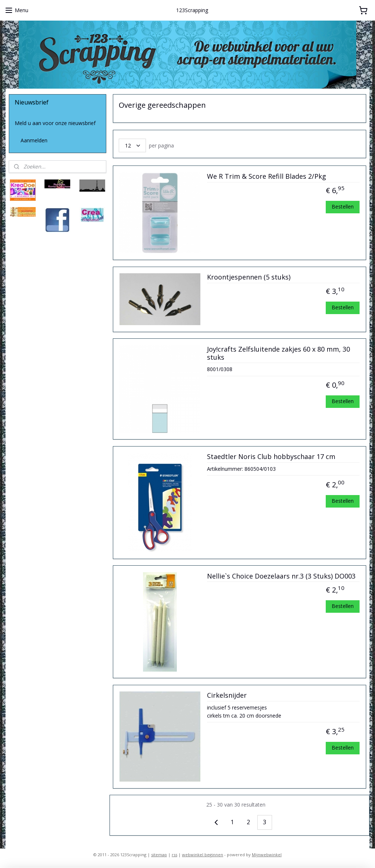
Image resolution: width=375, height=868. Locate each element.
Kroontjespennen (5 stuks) (249, 278)
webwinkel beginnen (203, 855)
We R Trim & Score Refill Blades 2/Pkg (267, 177)
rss (174, 855)
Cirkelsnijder (227, 696)
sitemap (159, 855)
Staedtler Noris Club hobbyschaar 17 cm (271, 457)
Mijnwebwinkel (267, 855)
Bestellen (343, 207)
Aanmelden (34, 140)
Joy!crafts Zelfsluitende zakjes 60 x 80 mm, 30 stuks (278, 353)
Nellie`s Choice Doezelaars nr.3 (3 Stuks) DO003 (281, 576)
